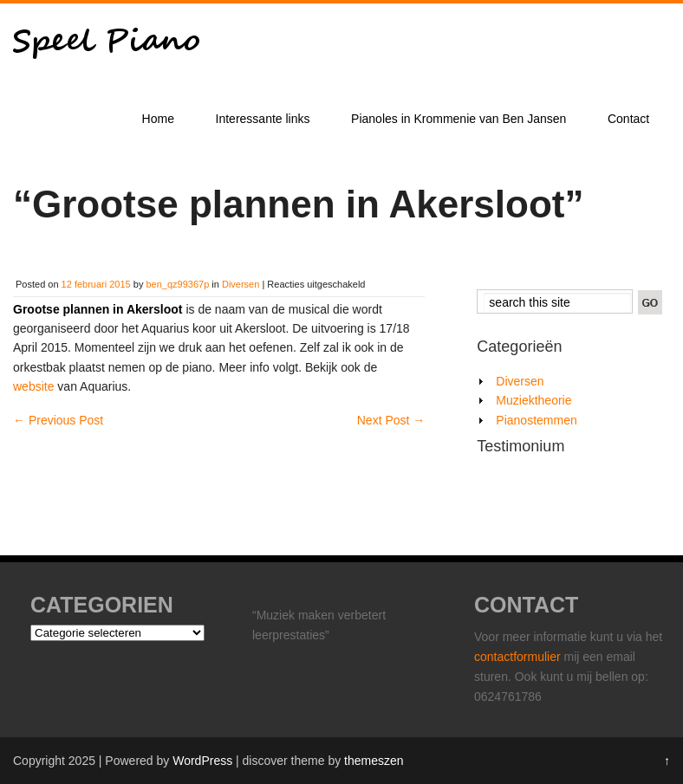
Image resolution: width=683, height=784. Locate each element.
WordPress (202, 761)
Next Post (391, 420)
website (33, 386)
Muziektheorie (533, 400)
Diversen (241, 284)
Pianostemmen (536, 420)
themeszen (374, 761)
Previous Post (58, 420)
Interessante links (263, 119)
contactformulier (519, 657)
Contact (628, 119)
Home (158, 119)
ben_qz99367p (177, 284)
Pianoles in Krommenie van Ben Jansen (459, 119)
